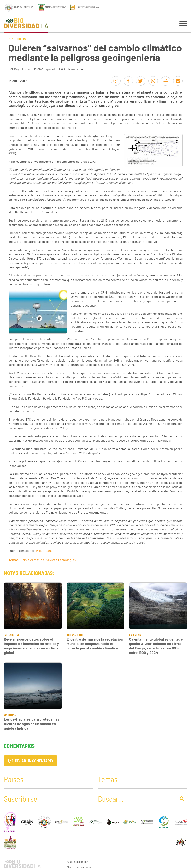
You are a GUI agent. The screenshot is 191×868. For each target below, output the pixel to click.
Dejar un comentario (30, 761)
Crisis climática (32, 560)
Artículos (17, 39)
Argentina (135, 635)
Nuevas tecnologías (61, 560)
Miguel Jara (22, 69)
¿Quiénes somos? (77, 862)
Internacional (75, 69)
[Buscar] (136, 799)
